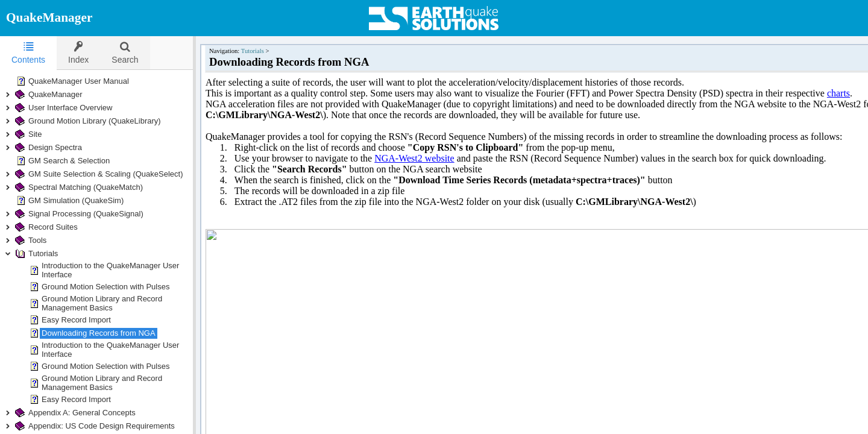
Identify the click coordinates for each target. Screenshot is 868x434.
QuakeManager (49, 17)
